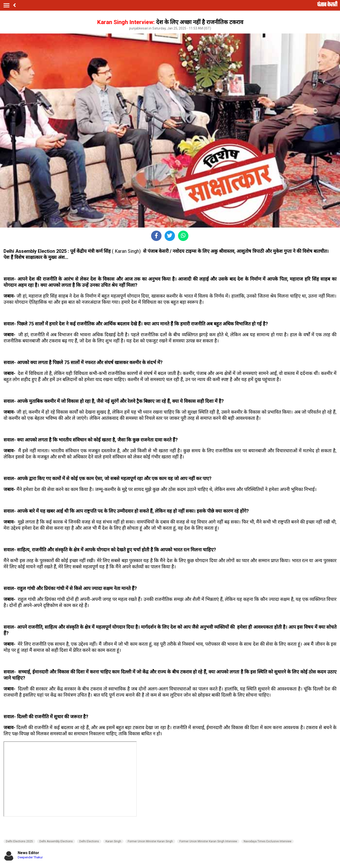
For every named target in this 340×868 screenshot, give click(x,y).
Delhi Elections (89, 841)
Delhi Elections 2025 (19, 841)
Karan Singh (113, 841)
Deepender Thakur (30, 857)
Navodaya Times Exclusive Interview (268, 841)
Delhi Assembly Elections (56, 841)
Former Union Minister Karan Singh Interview (208, 841)
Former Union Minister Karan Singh (150, 841)
